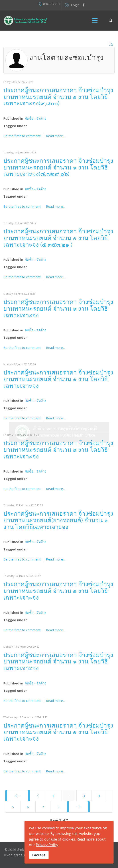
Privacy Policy (47, 845)
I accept (39, 855)
